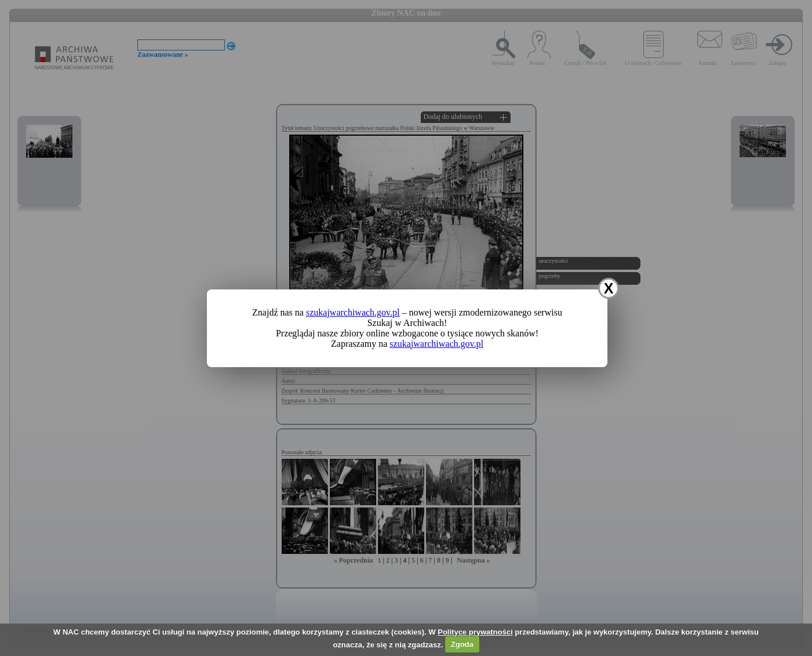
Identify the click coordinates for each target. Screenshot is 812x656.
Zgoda (462, 644)
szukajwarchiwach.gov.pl (353, 312)
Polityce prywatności (475, 632)
